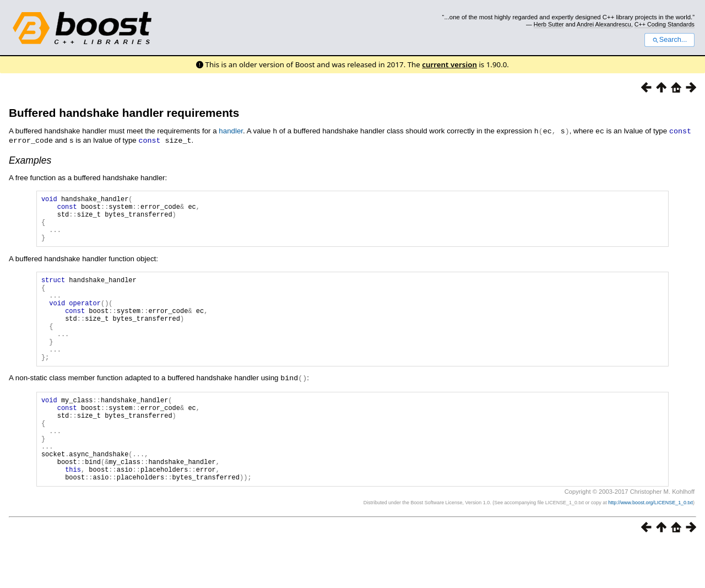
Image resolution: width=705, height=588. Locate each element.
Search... (669, 40)
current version (449, 64)
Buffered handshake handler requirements (124, 113)
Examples (30, 159)
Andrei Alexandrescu (604, 24)
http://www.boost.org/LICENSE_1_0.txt (650, 547)
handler (231, 131)
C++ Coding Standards (665, 24)
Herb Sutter (549, 24)
